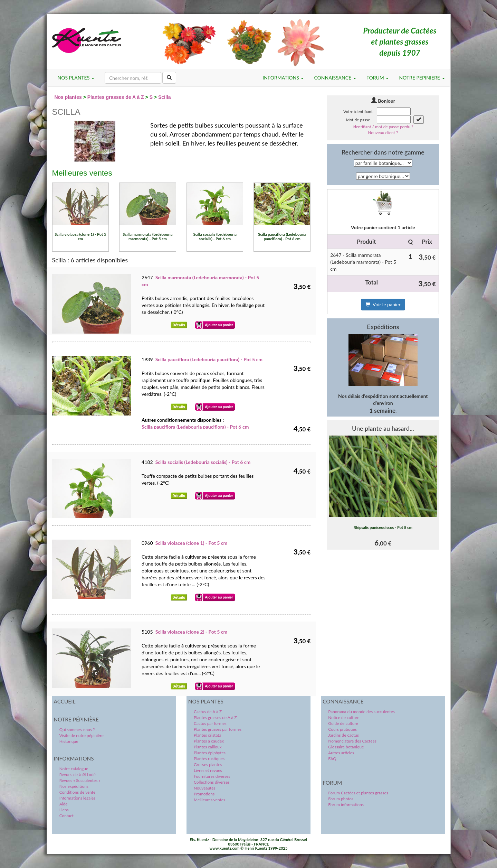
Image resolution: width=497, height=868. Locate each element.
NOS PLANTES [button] (76, 78)
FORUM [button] (378, 78)
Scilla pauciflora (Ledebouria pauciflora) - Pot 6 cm (195, 427)
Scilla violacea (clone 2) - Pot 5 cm (192, 632)
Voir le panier (383, 304)
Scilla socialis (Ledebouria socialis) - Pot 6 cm (203, 462)
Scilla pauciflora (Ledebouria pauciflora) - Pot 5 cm (209, 359)
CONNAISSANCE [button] (335, 78)
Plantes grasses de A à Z (116, 97)
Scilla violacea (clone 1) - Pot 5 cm (192, 543)
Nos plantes (68, 97)
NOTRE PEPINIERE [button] (422, 78)
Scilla (165, 97)
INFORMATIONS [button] (283, 78)
